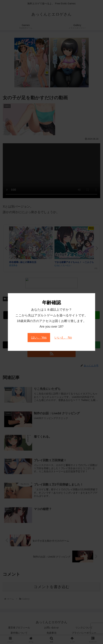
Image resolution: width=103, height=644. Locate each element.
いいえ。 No (63, 338)
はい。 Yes (39, 338)
